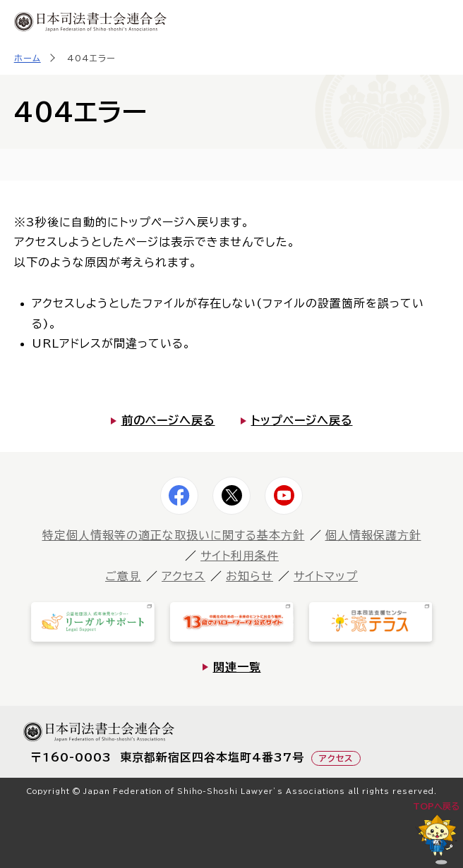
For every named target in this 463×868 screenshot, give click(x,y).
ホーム (28, 58)
